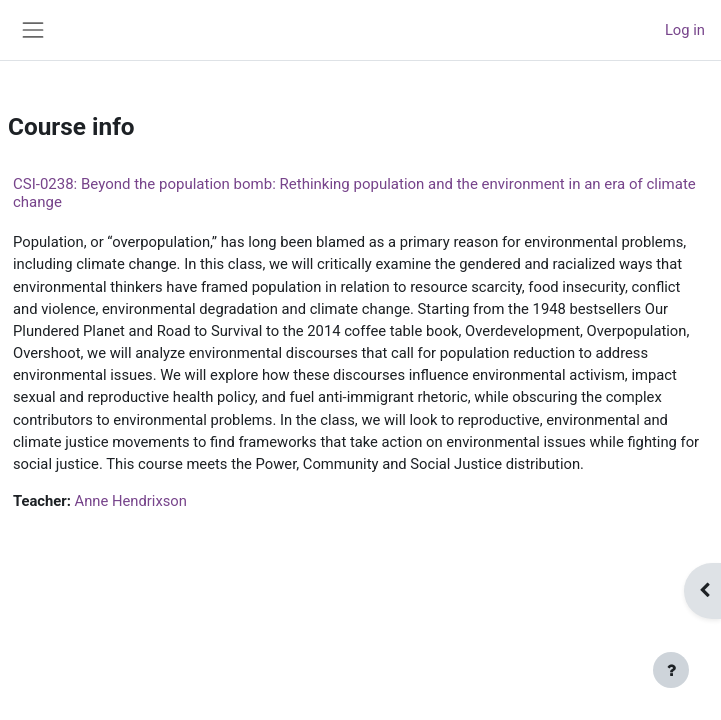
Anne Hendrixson (131, 501)
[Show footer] (671, 670)
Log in (685, 30)
